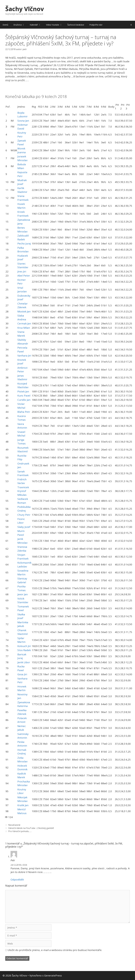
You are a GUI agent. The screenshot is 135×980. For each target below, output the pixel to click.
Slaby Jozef (24, 527)
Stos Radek (24, 650)
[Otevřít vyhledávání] (131, 25)
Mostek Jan (24, 311)
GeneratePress (53, 976)
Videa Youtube (55, 25)
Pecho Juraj (24, 244)
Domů (5, 25)
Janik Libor (24, 662)
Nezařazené (14, 825)
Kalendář (37, 25)
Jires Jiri (22, 271)
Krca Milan (24, 328)
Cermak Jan (24, 323)
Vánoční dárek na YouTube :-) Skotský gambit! (31, 828)
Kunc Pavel (24, 396)
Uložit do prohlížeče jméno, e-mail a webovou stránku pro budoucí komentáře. (55, 950)
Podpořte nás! (96, 25)
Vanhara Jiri (24, 356)
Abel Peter (24, 276)
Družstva (20, 25)
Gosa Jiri (22, 674)
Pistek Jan (23, 391)
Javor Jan (23, 594)
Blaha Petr (24, 412)
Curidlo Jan (24, 400)
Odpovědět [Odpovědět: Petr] (17, 880)
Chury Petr (24, 515)
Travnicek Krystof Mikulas (23, 491)
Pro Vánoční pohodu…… (20, 831)
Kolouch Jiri (24, 646)
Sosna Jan (23, 121)
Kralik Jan (23, 805)
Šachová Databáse (76, 25)
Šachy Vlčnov (25, 9)
